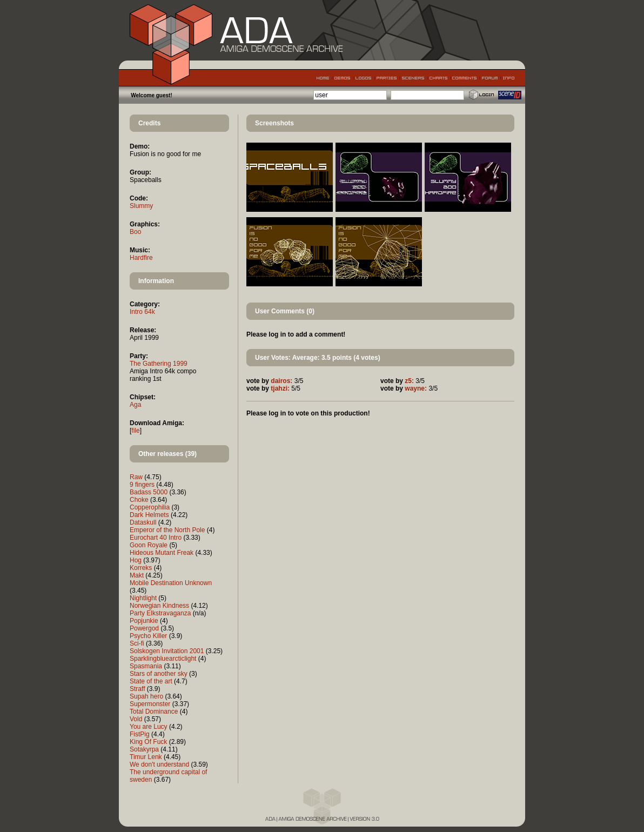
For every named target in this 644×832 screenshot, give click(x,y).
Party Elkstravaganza (160, 613)
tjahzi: (280, 388)
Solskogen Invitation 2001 (167, 651)
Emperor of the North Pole (167, 530)
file (135, 431)
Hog (136, 560)
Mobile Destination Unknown (171, 583)
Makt (137, 575)
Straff (137, 689)
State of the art (151, 681)
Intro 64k (142, 312)
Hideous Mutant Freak (162, 553)
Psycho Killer (148, 636)
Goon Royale (149, 545)
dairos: (281, 381)
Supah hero (146, 696)
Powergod (144, 628)
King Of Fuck (148, 742)
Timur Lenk (146, 757)
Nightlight (143, 598)
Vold (136, 719)
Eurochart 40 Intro (156, 538)
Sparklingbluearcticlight (163, 659)
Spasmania (146, 666)
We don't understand (159, 764)
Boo (135, 232)
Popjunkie (144, 621)
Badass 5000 (149, 492)
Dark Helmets (149, 515)
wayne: (416, 388)
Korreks (141, 568)
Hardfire (141, 258)
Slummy (141, 206)
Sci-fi (137, 643)
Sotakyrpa (144, 749)
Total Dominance (154, 712)
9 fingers (142, 485)
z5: (409, 381)
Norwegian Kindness (159, 606)
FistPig (140, 734)
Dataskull (143, 522)
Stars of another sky (159, 674)
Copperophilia (150, 507)
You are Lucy (149, 727)
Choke (139, 500)
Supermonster (150, 704)
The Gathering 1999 (159, 364)
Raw (136, 477)
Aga (135, 405)
